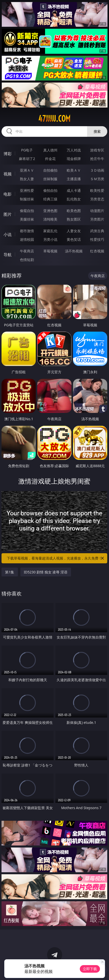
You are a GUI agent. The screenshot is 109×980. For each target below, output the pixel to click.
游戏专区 (97, 150)
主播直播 (74, 179)
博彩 (8, 154)
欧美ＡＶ (74, 170)
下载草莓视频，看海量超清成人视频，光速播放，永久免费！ (56, 558)
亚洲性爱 (27, 190)
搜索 (97, 131)
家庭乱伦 (50, 231)
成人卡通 (74, 190)
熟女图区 (74, 219)
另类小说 (50, 239)
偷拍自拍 (50, 190)
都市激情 (27, 231)
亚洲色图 (50, 211)
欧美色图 (74, 211)
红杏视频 (97, 251)
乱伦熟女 (74, 199)
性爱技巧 (97, 239)
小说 (8, 234)
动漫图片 (97, 211)
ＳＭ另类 (97, 179)
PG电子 (27, 150)
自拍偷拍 (50, 170)
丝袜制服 (50, 179)
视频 (8, 174)
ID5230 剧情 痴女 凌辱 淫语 (46, 572)
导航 (8, 255)
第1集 (10, 572)
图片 (8, 214)
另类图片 (97, 219)
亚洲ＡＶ (27, 170)
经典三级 (50, 199)
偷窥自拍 (27, 211)
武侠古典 (97, 231)
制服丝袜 (27, 199)
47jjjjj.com (54, 119)
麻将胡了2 (27, 159)
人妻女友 (74, 231)
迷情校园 (27, 239)
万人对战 (74, 150)
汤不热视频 (74, 251)
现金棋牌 (74, 159)
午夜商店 (27, 251)
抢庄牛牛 (97, 159)
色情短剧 (27, 260)
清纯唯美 (50, 219)
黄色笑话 (74, 239)
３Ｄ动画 (97, 170)
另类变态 (97, 199)
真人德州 (50, 150)
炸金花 (50, 159)
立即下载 (90, 969)
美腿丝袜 (27, 219)
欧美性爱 (97, 190)
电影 (8, 194)
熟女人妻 (27, 179)
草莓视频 (50, 251)
